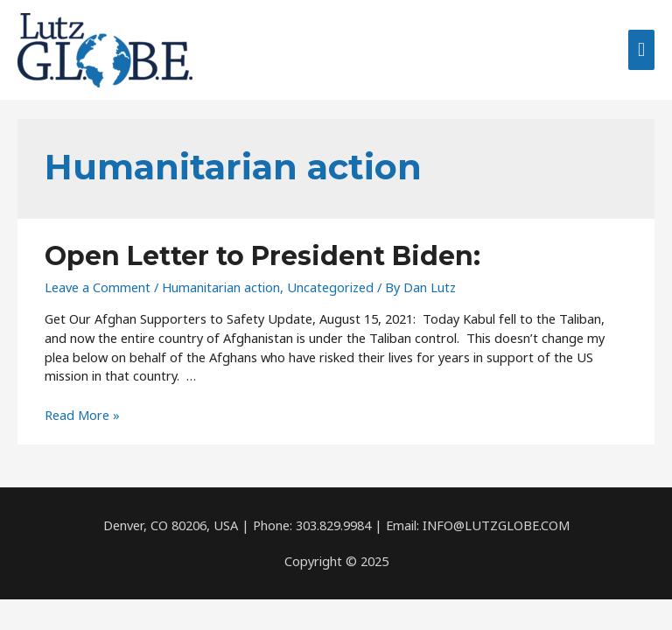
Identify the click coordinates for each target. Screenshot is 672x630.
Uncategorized (330, 287)
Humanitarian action (221, 287)
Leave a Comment (98, 287)
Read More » (82, 415)
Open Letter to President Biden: (262, 256)
